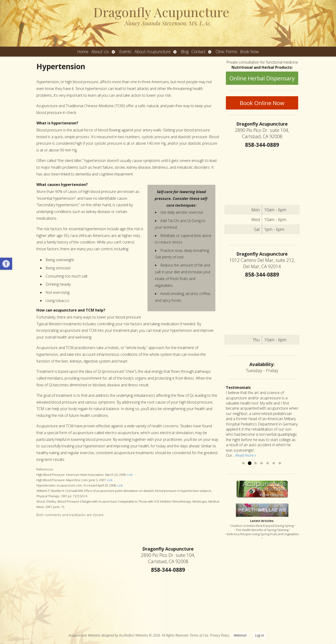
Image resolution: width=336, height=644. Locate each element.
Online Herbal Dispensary (262, 78)
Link (130, 475)
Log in (259, 635)
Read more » (246, 455)
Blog (185, 51)
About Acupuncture (152, 51)
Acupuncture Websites (84, 635)
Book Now (249, 51)
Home (83, 51)
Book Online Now (262, 103)
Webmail (240, 635)
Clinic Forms (226, 51)
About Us (100, 51)
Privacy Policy (220, 635)
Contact (198, 51)
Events (125, 51)
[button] (6, 264)
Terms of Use (199, 635)
